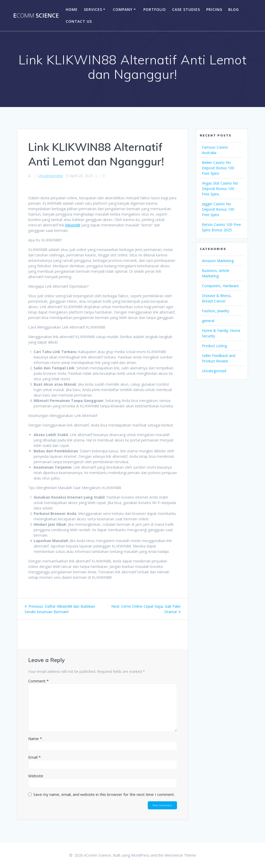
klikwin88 (73, 225)
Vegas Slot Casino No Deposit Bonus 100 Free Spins (220, 189)
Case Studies (186, 9)
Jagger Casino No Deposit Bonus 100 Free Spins (218, 209)
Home (72, 9)
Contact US (79, 21)
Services (93, 9)
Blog (234, 9)
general (208, 321)
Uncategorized (50, 176)
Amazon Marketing (218, 261)
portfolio (155, 9)
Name (35, 738)
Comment (38, 681)
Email (34, 757)
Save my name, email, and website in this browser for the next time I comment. (104, 794)
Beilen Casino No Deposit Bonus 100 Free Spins (218, 168)
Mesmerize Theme (180, 855)
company (123, 9)
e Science (36, 16)
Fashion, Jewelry (215, 311)
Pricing (214, 9)
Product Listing (214, 346)
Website (36, 776)
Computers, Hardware (220, 286)
